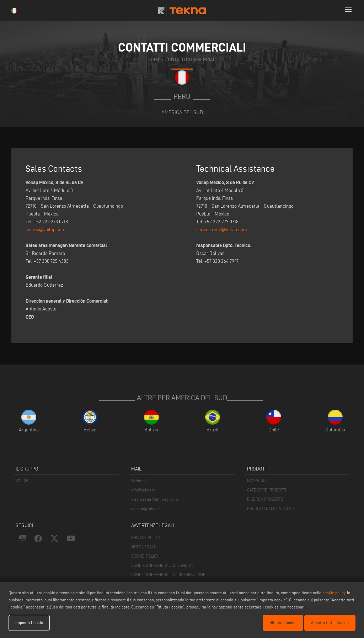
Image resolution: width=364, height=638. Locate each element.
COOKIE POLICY (145, 556)
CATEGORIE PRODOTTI (267, 490)
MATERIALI (257, 481)
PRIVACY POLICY (146, 538)
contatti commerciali (191, 60)
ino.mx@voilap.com (46, 230)
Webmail (139, 481)
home (154, 60)
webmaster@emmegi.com (155, 499)
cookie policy (334, 593)
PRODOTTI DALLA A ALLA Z (271, 508)
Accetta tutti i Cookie (330, 623)
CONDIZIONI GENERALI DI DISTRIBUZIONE (168, 575)
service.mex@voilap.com (222, 230)
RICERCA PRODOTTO (265, 499)
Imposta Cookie (29, 623)
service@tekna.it (146, 508)
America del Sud (182, 112)
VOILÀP (22, 481)
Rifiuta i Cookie (283, 623)
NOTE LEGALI (143, 547)
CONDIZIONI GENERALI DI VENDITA (162, 565)
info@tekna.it (143, 490)
